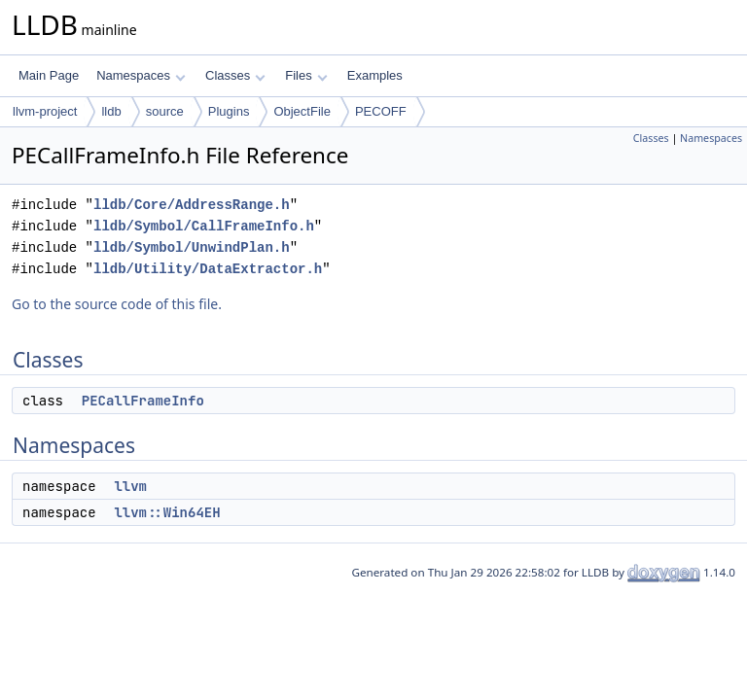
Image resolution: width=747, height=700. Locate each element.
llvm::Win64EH (167, 512)
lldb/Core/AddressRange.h (192, 205)
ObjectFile (302, 111)
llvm (130, 486)
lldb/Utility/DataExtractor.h (208, 269)
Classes (235, 75)
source (165, 111)
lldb (111, 111)
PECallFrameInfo (143, 401)
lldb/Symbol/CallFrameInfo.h (204, 226)
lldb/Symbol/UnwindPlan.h (192, 247)
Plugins (229, 111)
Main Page (49, 75)
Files (306, 75)
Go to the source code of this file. (117, 304)
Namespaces (141, 75)
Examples (375, 75)
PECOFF (381, 111)
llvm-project (45, 111)
